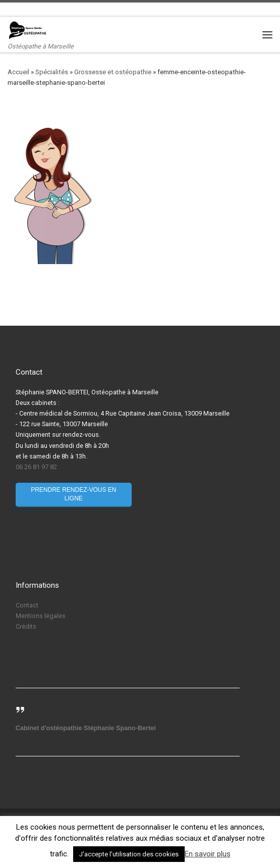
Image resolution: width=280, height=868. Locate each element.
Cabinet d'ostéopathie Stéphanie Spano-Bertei (86, 728)
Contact (27, 605)
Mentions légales (41, 616)
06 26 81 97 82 (36, 467)
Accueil (18, 72)
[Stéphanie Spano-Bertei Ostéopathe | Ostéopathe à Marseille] (28, 30)
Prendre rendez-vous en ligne (73, 494)
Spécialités (52, 72)
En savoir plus (208, 854)
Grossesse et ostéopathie (113, 72)
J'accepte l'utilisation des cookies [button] (129, 854)
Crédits (26, 626)
